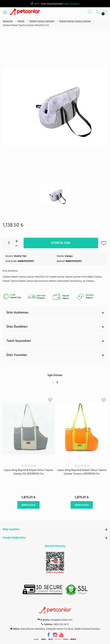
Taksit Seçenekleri (57, 341)
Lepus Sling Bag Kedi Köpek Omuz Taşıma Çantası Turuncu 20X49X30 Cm (82, 472)
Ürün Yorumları (57, 355)
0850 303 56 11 (61, 624)
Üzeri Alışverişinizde (55, 4)
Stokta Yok (61, 243)
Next (57, 382)
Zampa (69, 256)
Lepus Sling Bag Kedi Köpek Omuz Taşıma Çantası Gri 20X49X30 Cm (28, 472)
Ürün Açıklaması (57, 313)
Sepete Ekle (28, 505)
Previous (53, 382)
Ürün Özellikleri (57, 327)
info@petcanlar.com (61, 620)
